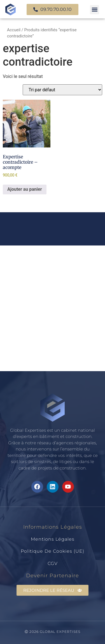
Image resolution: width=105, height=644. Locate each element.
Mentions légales (53, 539)
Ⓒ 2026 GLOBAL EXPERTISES (53, 632)
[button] (95, 10)
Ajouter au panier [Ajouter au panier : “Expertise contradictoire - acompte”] (25, 189)
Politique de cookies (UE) (53, 551)
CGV (53, 563)
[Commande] (62, 90)
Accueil (14, 30)
